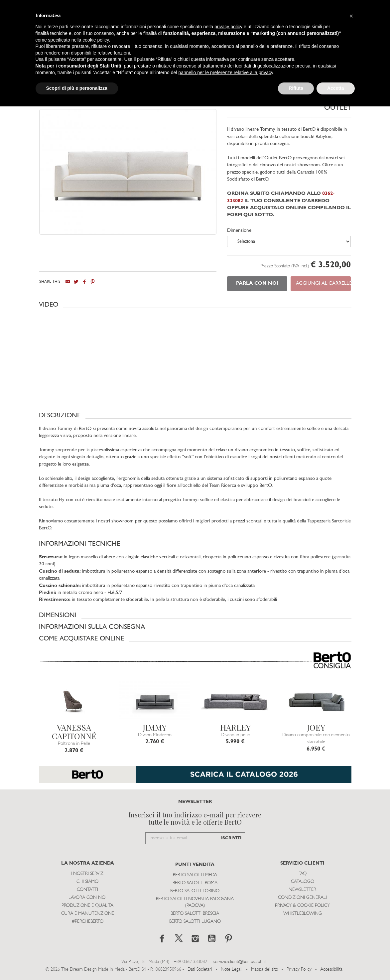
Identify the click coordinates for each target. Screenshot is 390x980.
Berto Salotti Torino (195, 891)
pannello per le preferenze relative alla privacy (226, 72)
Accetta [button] (336, 88)
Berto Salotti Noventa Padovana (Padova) (195, 902)
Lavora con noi (87, 898)
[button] (195, 305)
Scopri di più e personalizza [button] (77, 88)
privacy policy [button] (228, 27)
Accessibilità (331, 970)
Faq (303, 874)
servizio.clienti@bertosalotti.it (240, 962)
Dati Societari (200, 970)
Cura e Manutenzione (88, 914)
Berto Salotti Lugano (195, 922)
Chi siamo (87, 882)
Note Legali (232, 970)
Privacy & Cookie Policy (302, 906)
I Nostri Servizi (88, 874)
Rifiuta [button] (296, 88)
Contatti (87, 890)
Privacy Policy (299, 970)
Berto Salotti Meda (195, 875)
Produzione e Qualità (87, 906)
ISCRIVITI (231, 838)
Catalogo (303, 882)
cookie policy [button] (96, 40)
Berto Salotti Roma (195, 883)
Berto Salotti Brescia (195, 914)
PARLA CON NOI (257, 283)
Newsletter (302, 890)
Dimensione (239, 231)
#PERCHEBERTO (88, 922)
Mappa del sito (264, 970)
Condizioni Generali (302, 898)
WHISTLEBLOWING (303, 914)
